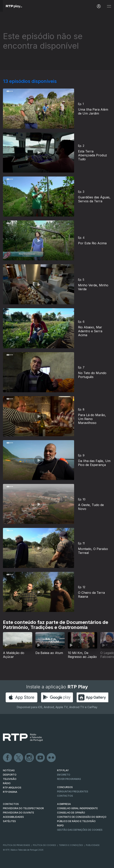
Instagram (30, 758)
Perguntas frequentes (73, 791)
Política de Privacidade (16, 845)
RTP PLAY (63, 770)
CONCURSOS (65, 787)
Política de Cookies (44, 845)
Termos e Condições (71, 845)
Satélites (9, 821)
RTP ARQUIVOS (12, 788)
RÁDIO (7, 783)
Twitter (19, 758)
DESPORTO (10, 775)
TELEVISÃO (10, 779)
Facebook (8, 758)
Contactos (65, 796)
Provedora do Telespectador (23, 808)
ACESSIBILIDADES (13, 817)
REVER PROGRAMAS (69, 779)
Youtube (40, 758)
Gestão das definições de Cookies (80, 830)
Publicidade (93, 845)
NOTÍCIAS (9, 770)
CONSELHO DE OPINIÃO (71, 813)
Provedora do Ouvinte (18, 813)
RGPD (60, 825)
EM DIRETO (64, 775)
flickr (51, 758)
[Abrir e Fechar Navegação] (109, 6)
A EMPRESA (64, 804)
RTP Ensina (10, 792)
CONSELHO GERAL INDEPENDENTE (77, 808)
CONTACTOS (11, 804)
